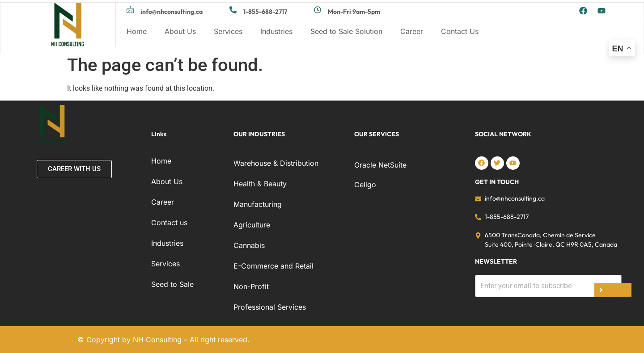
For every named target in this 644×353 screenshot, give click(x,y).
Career (412, 31)
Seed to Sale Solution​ (346, 31)
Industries (276, 31)
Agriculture (252, 225)
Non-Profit (251, 286)
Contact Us (460, 31)
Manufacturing (258, 204)
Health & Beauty (260, 184)
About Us (180, 31)
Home (137, 31)
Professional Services (270, 307)
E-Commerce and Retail (273, 266)
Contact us (169, 223)
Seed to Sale (172, 284)
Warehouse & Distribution (276, 163)
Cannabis (249, 245)
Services (228, 31)
